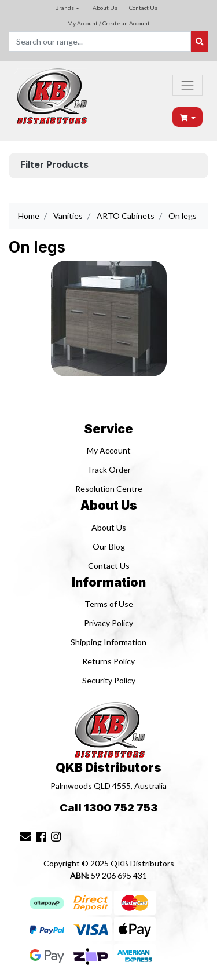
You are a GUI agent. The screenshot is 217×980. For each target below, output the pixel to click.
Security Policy (109, 680)
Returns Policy (108, 661)
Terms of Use (109, 604)
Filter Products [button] (54, 165)
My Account (109, 450)
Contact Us (143, 8)
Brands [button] (65, 8)
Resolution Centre (109, 489)
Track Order (109, 469)
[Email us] (25, 836)
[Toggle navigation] (187, 85)
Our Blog (109, 546)
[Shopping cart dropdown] (188, 117)
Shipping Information (108, 642)
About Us (105, 8)
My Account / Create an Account (108, 23)
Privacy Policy (108, 623)
